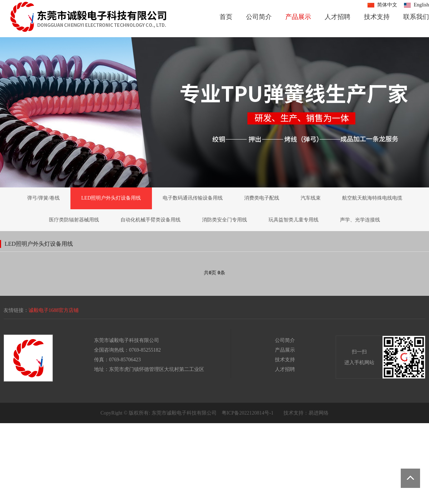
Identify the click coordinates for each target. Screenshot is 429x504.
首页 (226, 17)
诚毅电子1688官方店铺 (54, 310)
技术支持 (377, 17)
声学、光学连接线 (360, 220)
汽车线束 (311, 198)
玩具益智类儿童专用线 (294, 220)
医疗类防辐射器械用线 (74, 220)
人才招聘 (337, 17)
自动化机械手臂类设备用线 (151, 220)
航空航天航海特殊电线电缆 (372, 198)
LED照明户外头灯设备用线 (111, 198)
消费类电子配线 (262, 198)
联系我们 (416, 17)
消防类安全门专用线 (225, 220)
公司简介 (259, 17)
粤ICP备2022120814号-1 (248, 413)
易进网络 (319, 413)
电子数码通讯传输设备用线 (193, 198)
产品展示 (298, 17)
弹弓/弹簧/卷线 (44, 198)
